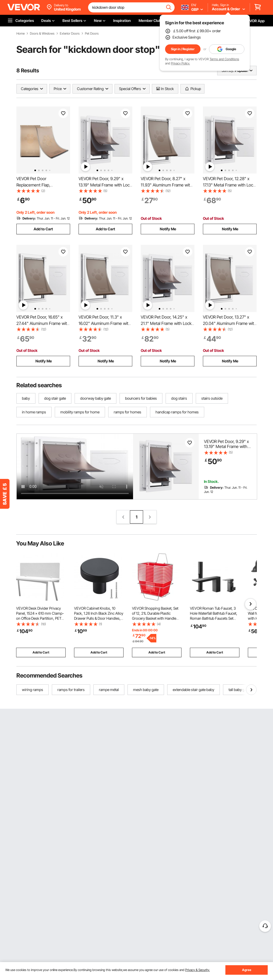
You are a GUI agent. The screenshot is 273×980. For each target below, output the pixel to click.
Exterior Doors (70, 34)
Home (21, 34)
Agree (247, 970)
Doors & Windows (42, 34)
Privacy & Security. (197, 970)
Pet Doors (92, 34)
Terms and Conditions (224, 59)
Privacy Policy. (180, 63)
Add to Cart (43, 229)
